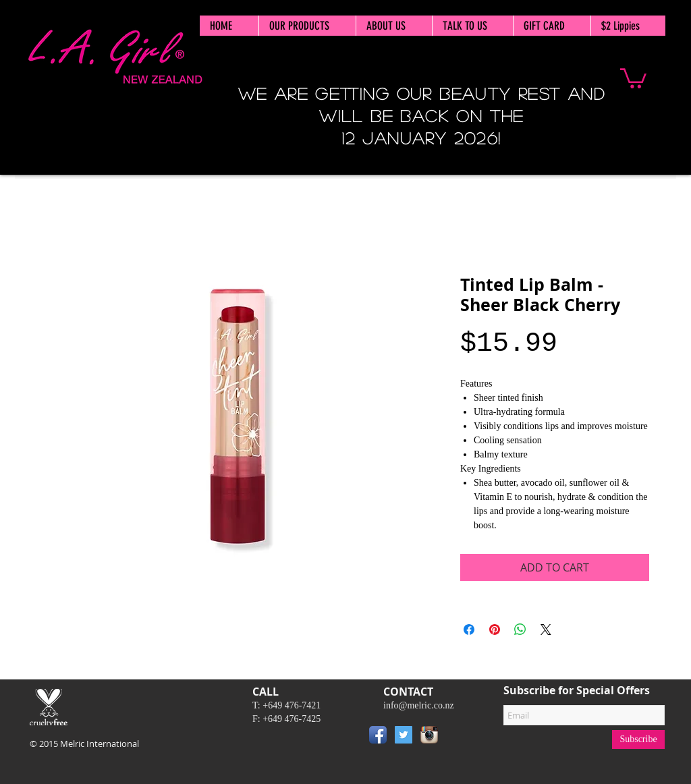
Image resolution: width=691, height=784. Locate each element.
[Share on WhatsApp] (520, 629)
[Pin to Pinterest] (462, 737)
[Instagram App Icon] (429, 735)
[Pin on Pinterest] (495, 629)
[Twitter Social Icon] (404, 735)
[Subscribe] (638, 739)
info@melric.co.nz (419, 705)
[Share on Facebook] (469, 629)
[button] (633, 77)
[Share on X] (546, 629)
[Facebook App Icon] (378, 735)
